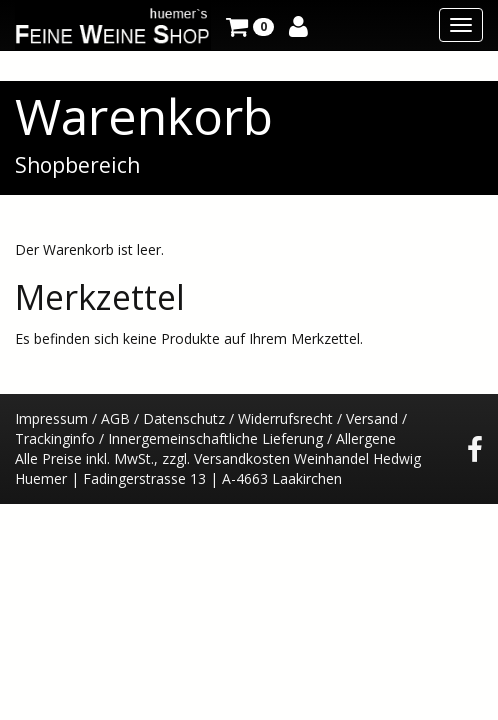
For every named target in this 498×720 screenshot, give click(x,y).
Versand (372, 418)
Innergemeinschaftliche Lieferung (215, 438)
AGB (115, 418)
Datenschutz (184, 418)
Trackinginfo (55, 438)
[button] (250, 25)
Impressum (51, 418)
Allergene (366, 438)
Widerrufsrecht (285, 418)
